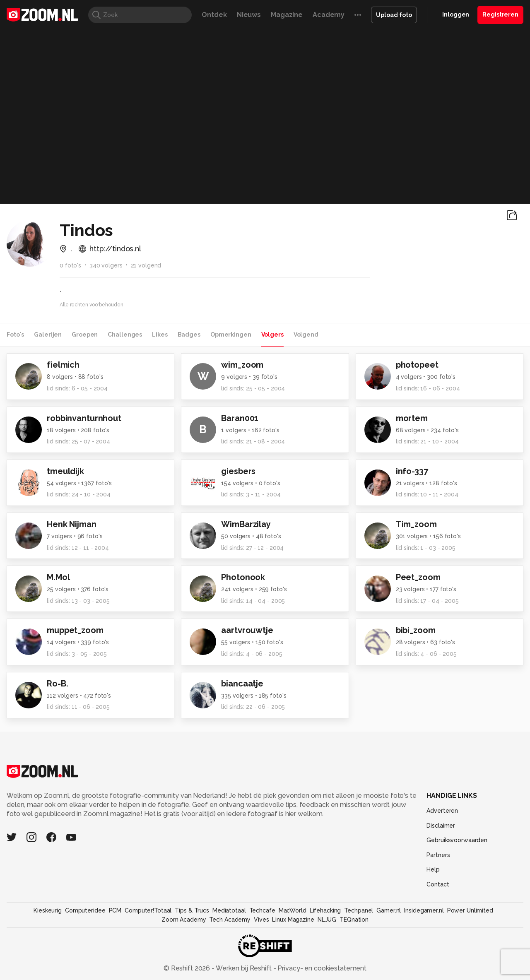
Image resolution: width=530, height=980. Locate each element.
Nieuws (249, 15)
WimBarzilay (246, 524)
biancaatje (242, 684)
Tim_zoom (416, 524)
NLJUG (327, 920)
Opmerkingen (231, 335)
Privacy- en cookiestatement (321, 968)
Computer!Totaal (148, 910)
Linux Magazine (293, 920)
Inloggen (456, 14)
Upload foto (394, 15)
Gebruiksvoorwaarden (457, 840)
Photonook (243, 577)
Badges (189, 335)
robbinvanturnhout (84, 418)
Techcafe (262, 910)
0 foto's (70, 265)
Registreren (500, 14)
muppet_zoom (75, 630)
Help (433, 869)
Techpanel (359, 910)
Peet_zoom (418, 577)
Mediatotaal (229, 910)
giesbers (238, 471)
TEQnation (354, 920)
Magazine (287, 15)
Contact (438, 884)
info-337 (412, 471)
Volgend (306, 335)
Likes (160, 335)
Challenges (125, 335)
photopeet (417, 365)
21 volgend (146, 265)
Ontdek (214, 15)
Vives (261, 920)
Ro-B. (57, 684)
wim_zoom (242, 365)
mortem (412, 418)
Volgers (272, 335)
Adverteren (442, 811)
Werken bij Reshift (244, 968)
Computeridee (85, 910)
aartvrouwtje (247, 630)
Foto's (15, 335)
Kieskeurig (48, 910)
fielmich (63, 365)
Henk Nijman (72, 524)
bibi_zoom (416, 630)
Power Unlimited (470, 910)
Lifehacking (325, 910)
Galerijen (48, 335)
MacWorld (293, 910)
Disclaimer (441, 826)
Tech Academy (230, 920)
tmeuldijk (65, 471)
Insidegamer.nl (424, 910)
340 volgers (106, 265)
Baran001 (240, 418)
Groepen (85, 335)
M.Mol (58, 577)
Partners (438, 855)
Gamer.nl (389, 910)
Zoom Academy (184, 920)
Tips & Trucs (192, 910)
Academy (329, 15)
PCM (115, 910)
